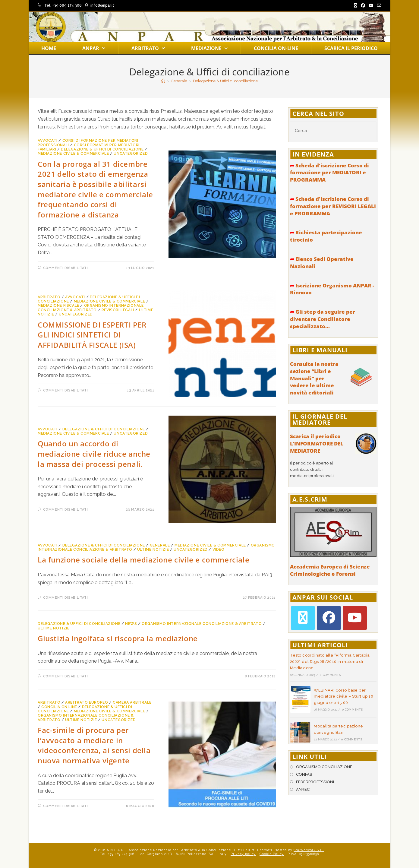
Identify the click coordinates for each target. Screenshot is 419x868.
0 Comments (330, 675)
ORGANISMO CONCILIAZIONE (324, 767)
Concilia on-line (276, 48)
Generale (160, 545)
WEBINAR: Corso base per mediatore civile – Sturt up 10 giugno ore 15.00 (343, 697)
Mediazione (209, 48)
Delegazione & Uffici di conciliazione (225, 81)
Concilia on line (59, 707)
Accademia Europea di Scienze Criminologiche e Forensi (330, 570)
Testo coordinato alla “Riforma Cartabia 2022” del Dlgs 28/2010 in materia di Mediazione (330, 662)
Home (49, 48)
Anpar (94, 48)
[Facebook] (329, 618)
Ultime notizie (153, 550)
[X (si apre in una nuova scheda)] (356, 6)
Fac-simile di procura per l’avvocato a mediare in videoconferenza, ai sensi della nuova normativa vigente (94, 745)
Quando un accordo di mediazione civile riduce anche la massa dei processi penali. (94, 454)
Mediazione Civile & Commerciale (73, 154)
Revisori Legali (118, 310)
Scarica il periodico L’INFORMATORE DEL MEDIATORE (317, 444)
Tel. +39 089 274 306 (63, 5)
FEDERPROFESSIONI (315, 782)
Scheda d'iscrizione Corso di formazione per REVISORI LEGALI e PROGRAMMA (333, 206)
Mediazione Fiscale (58, 306)
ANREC (303, 789)
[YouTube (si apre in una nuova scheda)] (371, 6)
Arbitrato (148, 48)
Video (219, 550)
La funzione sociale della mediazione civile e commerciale (143, 560)
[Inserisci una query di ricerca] (333, 131)
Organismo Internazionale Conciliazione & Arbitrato (91, 308)
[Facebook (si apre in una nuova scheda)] (363, 6)
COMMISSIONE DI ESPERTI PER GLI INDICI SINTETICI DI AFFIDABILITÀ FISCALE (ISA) (92, 335)
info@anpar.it (102, 5)
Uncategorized (131, 154)
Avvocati (48, 141)
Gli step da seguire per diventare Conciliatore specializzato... (323, 319)
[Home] (163, 81)
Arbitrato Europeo (87, 702)
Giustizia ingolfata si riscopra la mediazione (118, 638)
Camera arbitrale (132, 702)
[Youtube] (355, 618)
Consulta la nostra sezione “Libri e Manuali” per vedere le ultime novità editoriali (314, 378)
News (131, 624)
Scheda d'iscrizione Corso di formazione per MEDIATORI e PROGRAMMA (329, 173)
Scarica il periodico (351, 48)
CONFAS (304, 774)
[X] (303, 618)
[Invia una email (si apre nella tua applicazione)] (378, 6)
